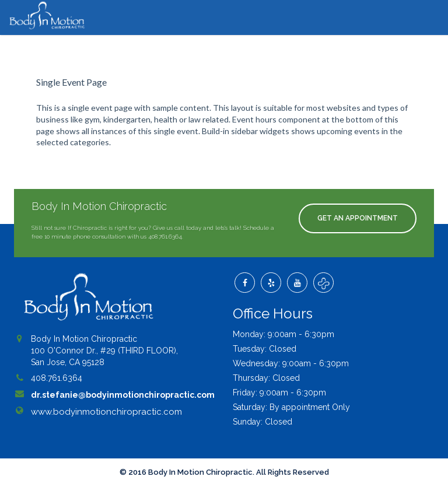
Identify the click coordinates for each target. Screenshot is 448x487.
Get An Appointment (358, 218)
